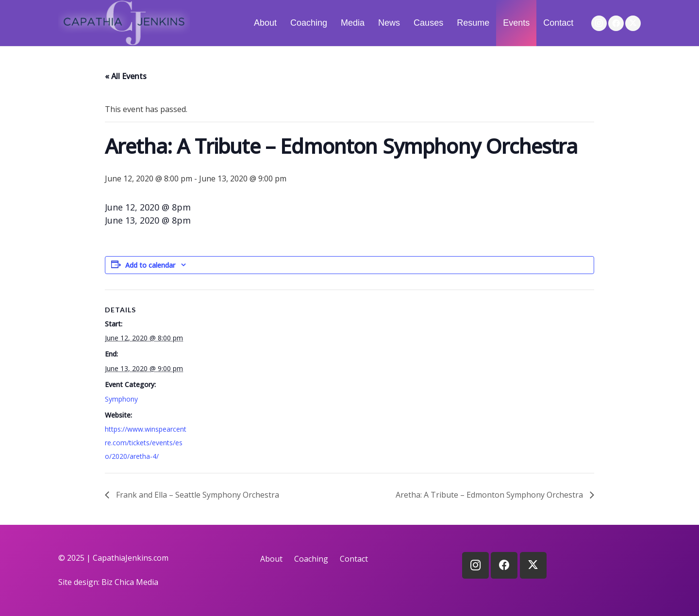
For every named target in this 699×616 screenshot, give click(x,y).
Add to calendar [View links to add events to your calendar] (150, 265)
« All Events (126, 76)
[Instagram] (599, 23)
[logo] (124, 23)
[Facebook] (616, 23)
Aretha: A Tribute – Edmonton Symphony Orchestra (490, 495)
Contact (354, 559)
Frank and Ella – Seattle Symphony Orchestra (197, 495)
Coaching (311, 559)
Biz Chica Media (130, 582)
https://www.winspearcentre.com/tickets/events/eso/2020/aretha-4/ (146, 443)
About (271, 559)
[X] (633, 23)
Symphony (121, 399)
